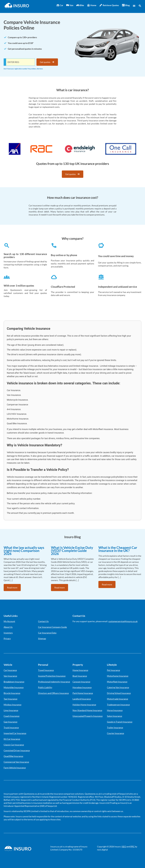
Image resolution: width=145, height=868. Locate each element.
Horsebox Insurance (82, 687)
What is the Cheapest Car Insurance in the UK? (118, 549)
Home (92, 5)
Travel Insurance (46, 670)
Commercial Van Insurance (16, 762)
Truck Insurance (11, 728)
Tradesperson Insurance (118, 705)
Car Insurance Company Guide (52, 627)
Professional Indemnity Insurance (54, 682)
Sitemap (42, 639)
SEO (124, 847)
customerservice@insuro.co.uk (123, 621)
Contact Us (43, 621)
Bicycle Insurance (12, 693)
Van (70, 5)
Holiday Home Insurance (84, 705)
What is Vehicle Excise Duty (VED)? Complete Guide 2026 (72, 551)
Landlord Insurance (82, 699)
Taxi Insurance (10, 699)
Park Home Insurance (83, 693)
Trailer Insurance (115, 728)
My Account (9, 621)
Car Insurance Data (47, 633)
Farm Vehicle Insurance (15, 768)
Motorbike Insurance (14, 687)
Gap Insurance (10, 722)
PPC (132, 847)
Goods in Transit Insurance (120, 722)
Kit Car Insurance (12, 739)
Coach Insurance (12, 716)
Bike (80, 5)
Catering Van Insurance (118, 687)
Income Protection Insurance (52, 676)
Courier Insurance (115, 733)
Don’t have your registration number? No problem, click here (23, 69)
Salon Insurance (115, 716)
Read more (12, 588)
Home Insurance (80, 670)
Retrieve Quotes (109, 5)
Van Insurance (10, 676)
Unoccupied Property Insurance (88, 716)
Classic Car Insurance (14, 745)
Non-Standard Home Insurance (87, 710)
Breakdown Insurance (14, 682)
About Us (8, 627)
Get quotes (47, 62)
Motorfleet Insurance (117, 682)
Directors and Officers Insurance (53, 693)
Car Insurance (10, 670)
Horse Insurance (115, 710)
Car (60, 5)
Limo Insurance (11, 710)
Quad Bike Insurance (13, 756)
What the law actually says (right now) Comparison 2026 (24, 551)
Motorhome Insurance (118, 676)
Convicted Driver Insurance (17, 750)
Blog (126, 5)
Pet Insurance (113, 670)
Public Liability (45, 687)
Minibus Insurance (12, 705)
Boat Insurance (80, 676)
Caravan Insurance (81, 682)
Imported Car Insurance (15, 733)
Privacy (7, 639)
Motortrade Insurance (117, 699)
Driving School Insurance (119, 693)
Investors (8, 633)
